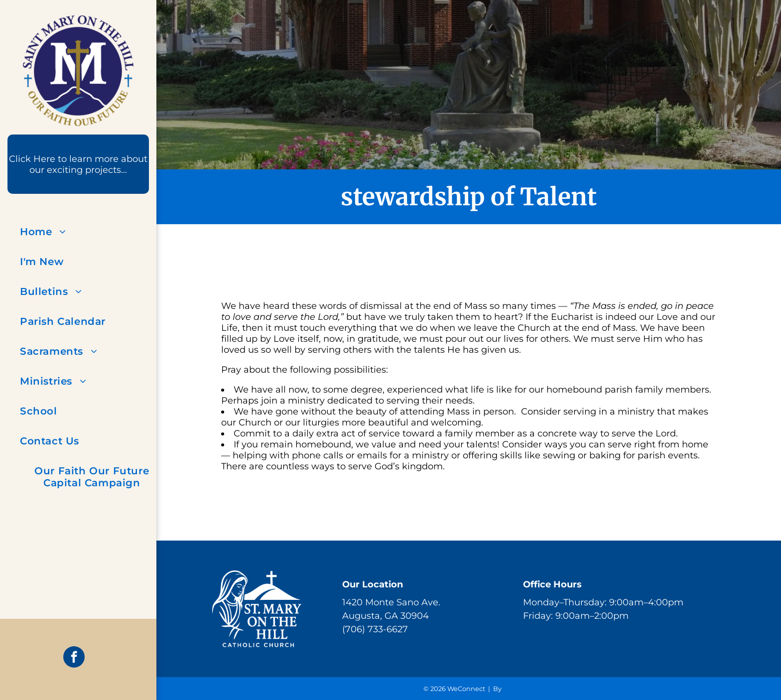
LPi (508, 689)
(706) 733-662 (372, 629)
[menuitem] (92, 232)
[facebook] (74, 658)
